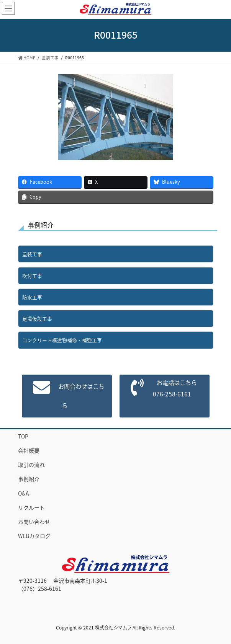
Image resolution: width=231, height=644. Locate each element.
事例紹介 (29, 479)
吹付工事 (32, 276)
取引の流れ (31, 465)
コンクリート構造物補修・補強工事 (62, 340)
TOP (23, 436)
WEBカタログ (34, 536)
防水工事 (32, 297)
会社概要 (29, 450)
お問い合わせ (34, 522)
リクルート (31, 507)
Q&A (24, 493)
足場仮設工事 (37, 319)
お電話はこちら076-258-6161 (174, 388)
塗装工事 (32, 254)
